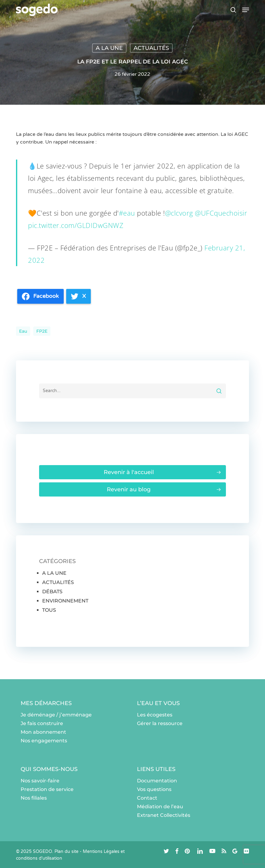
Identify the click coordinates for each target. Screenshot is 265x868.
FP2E (42, 331)
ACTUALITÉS (151, 48)
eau (23, 331)
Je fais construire (42, 723)
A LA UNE (109, 48)
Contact (147, 798)
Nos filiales (34, 798)
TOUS (49, 610)
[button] (246, 10)
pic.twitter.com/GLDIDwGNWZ (76, 225)
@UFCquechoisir (221, 213)
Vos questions (154, 789)
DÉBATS (52, 592)
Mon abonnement (43, 732)
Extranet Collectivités (164, 815)
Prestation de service (47, 789)
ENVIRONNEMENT (65, 601)
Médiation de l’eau (160, 807)
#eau (127, 213)
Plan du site (66, 852)
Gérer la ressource (160, 723)
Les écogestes (155, 715)
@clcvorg (179, 213)
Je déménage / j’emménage (56, 715)
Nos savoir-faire (40, 781)
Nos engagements (44, 741)
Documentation (157, 781)
